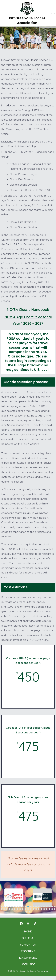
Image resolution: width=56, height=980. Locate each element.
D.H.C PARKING (28, 958)
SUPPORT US (28, 945)
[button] (14, 898)
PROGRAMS (28, 951)
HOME (28, 931)
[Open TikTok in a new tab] (35, 924)
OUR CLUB (28, 938)
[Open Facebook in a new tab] (21, 924)
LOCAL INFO (28, 964)
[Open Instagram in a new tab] (28, 924)
